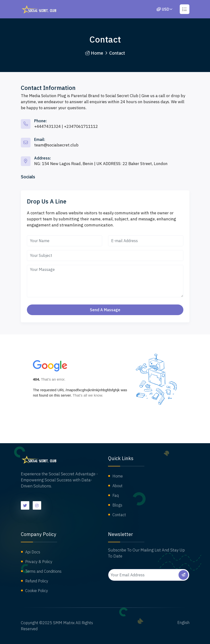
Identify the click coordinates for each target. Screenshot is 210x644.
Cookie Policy (37, 591)
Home (94, 53)
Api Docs (33, 552)
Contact (119, 515)
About (117, 486)
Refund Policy (37, 581)
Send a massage (105, 310)
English (183, 622)
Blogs (117, 505)
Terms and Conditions (43, 571)
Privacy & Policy (39, 562)
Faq (116, 495)
